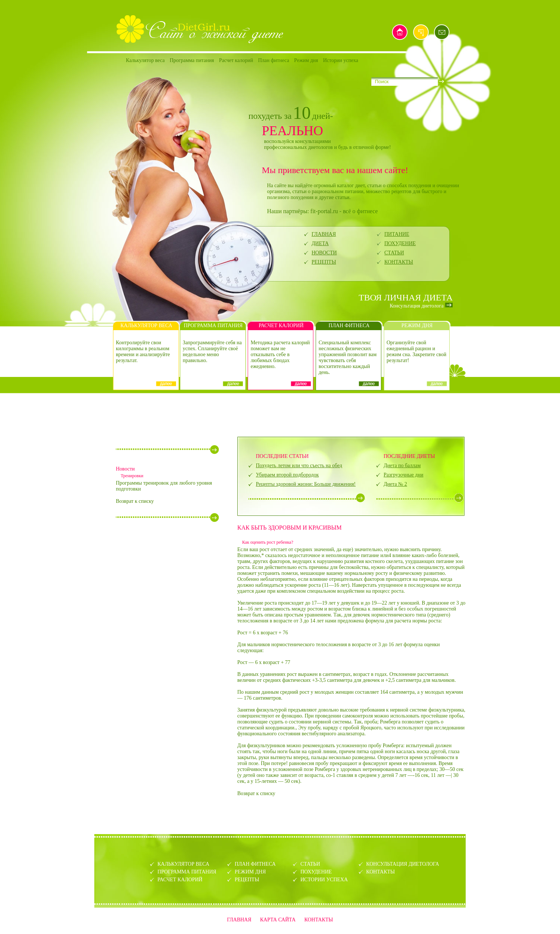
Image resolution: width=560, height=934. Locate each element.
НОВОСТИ (324, 253)
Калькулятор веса (145, 60)
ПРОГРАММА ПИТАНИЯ (187, 872)
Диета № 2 (395, 484)
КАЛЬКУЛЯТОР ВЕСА (183, 864)
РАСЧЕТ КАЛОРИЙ (180, 880)
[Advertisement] (280, 414)
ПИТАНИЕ (397, 234)
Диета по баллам (402, 466)
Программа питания (192, 60)
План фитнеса (274, 60)
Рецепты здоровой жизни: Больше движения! (306, 484)
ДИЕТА (320, 243)
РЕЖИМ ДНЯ (250, 872)
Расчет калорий (236, 60)
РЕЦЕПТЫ (324, 262)
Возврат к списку (135, 501)
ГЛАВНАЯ (324, 234)
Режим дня (306, 60)
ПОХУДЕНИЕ (400, 243)
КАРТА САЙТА (278, 920)
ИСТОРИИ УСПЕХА (324, 880)
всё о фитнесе (360, 211)
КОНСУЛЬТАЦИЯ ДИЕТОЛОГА (403, 864)
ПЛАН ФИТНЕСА (255, 864)
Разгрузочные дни (403, 475)
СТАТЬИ (394, 253)
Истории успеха (341, 60)
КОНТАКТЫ (399, 262)
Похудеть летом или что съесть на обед (299, 466)
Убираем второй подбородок (287, 475)
